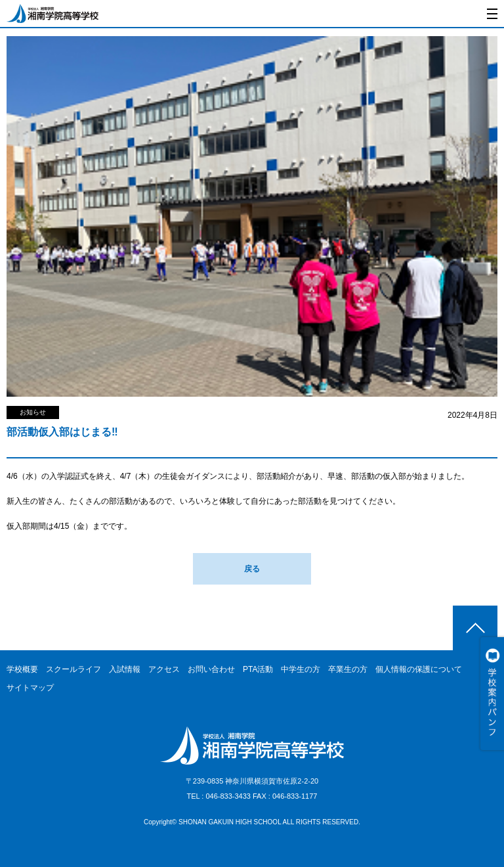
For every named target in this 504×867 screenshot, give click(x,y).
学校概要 (22, 669)
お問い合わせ (211, 669)
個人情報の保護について (419, 669)
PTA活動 (258, 669)
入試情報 (125, 669)
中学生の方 (301, 669)
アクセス (164, 669)
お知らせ (33, 412)
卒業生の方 (348, 669)
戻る (252, 569)
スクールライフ (73, 669)
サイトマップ (30, 688)
